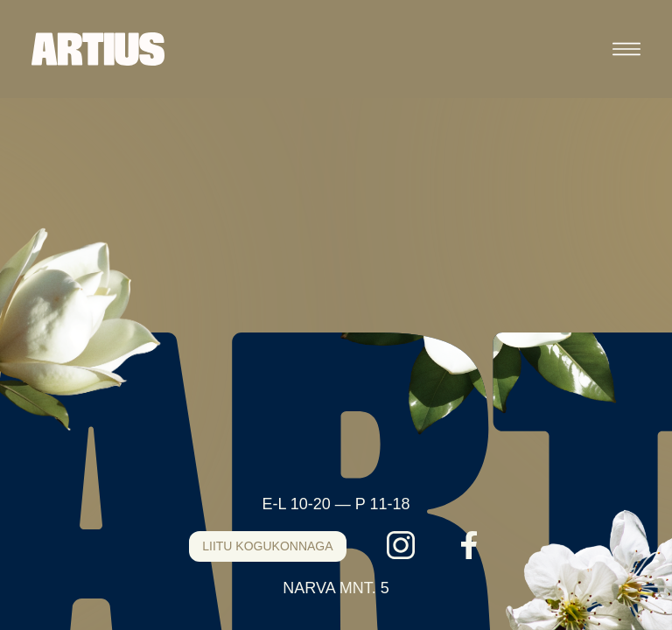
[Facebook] (469, 545)
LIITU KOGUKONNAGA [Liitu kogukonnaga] (267, 546)
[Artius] (98, 49)
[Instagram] (401, 545)
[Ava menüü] (626, 49)
